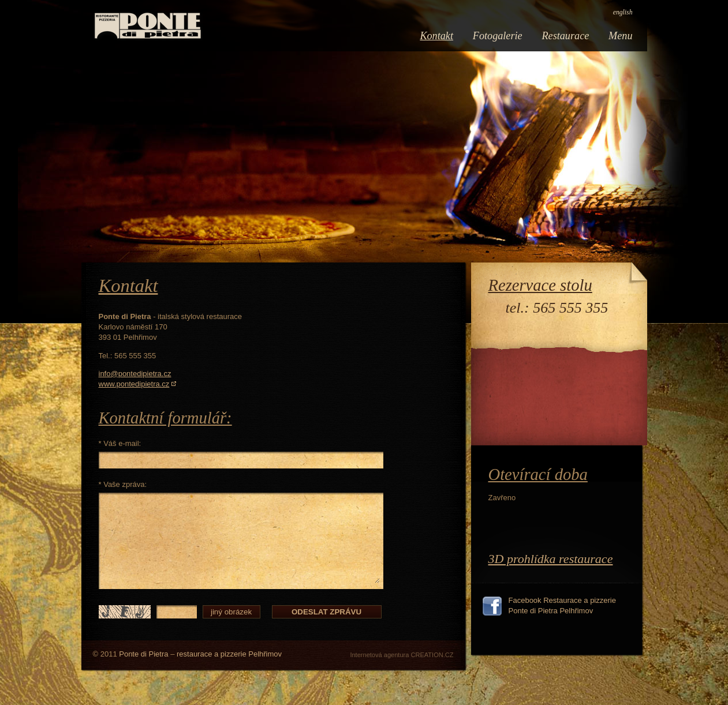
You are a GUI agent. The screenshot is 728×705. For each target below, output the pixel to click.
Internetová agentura (379, 655)
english (623, 12)
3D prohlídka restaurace (551, 559)
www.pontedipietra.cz (134, 384)
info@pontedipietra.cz (135, 374)
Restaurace (565, 36)
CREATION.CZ (432, 655)
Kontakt (436, 36)
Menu (620, 36)
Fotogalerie (498, 36)
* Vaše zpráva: (123, 484)
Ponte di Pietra (143, 654)
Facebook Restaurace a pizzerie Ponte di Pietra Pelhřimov (562, 605)
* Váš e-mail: (120, 443)
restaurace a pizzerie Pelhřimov (229, 654)
